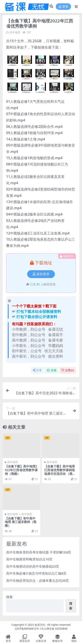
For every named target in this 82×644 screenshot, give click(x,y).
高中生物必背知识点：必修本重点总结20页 (38, 580)
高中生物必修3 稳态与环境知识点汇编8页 (36, 573)
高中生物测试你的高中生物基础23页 (33, 566)
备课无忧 (40, 625)
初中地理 (12, 514)
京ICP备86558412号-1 (28, 629)
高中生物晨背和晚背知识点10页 (29, 559)
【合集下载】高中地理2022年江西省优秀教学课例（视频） (21, 470)
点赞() (68, 370)
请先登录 (41, 274)
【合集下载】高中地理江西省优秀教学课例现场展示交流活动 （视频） (59, 472)
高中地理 (15, 32)
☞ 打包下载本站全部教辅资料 (36, 311)
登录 (63, 7)
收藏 (51, 370)
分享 (37, 370)
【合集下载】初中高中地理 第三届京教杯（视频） (21, 522)
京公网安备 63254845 (54, 629)
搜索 (9, 597)
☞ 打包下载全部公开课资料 (35, 317)
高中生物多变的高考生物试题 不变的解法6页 (39, 552)
